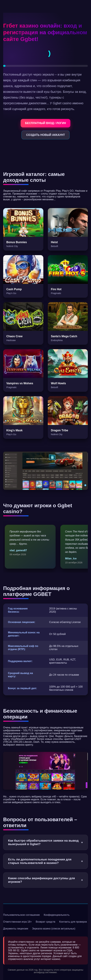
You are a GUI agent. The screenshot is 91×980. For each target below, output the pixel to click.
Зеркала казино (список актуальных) (54, 929)
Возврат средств (45, 922)
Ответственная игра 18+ (17, 922)
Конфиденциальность (57, 915)
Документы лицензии (16, 929)
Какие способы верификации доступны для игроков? (45, 880)
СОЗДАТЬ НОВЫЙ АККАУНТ (45, 135)
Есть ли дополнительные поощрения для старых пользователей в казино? (45, 861)
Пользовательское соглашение (21, 915)
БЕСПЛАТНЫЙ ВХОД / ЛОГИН (45, 123)
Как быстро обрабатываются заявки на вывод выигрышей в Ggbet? (45, 842)
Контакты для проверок (73, 922)
